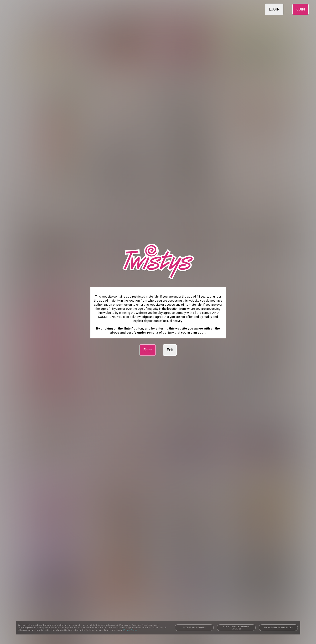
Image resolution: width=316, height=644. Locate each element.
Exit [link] (170, 350)
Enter (148, 350)
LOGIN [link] (274, 9)
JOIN (300, 9)
